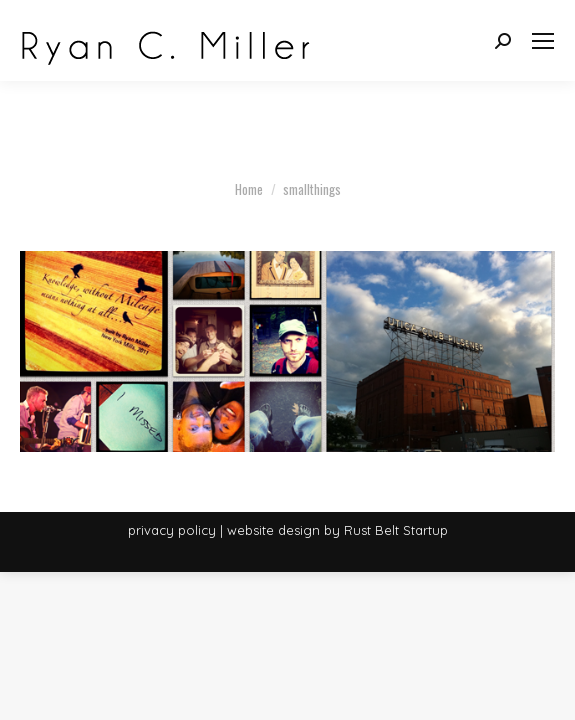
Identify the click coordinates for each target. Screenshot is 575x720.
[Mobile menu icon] (543, 41)
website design (273, 530)
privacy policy (172, 530)
